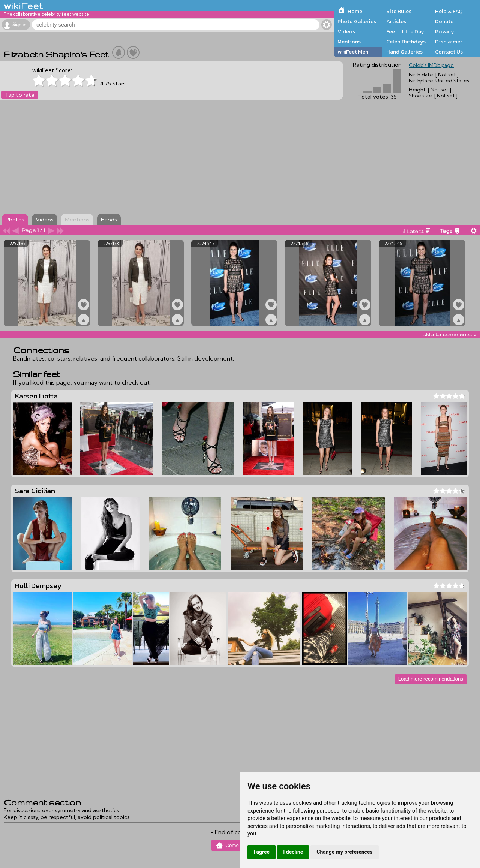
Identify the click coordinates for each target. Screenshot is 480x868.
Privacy (445, 31)
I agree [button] (262, 852)
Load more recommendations (431, 679)
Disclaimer (448, 42)
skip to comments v (449, 334)
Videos (346, 31)
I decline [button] (293, 852)
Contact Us (449, 52)
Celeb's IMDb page (431, 65)
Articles (396, 21)
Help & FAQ (449, 11)
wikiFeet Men (353, 52)
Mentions (349, 42)
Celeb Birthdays (406, 42)
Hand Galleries (404, 52)
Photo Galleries (357, 21)
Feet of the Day (405, 31)
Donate (444, 21)
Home (355, 11)
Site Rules (399, 11)
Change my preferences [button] (344, 852)
